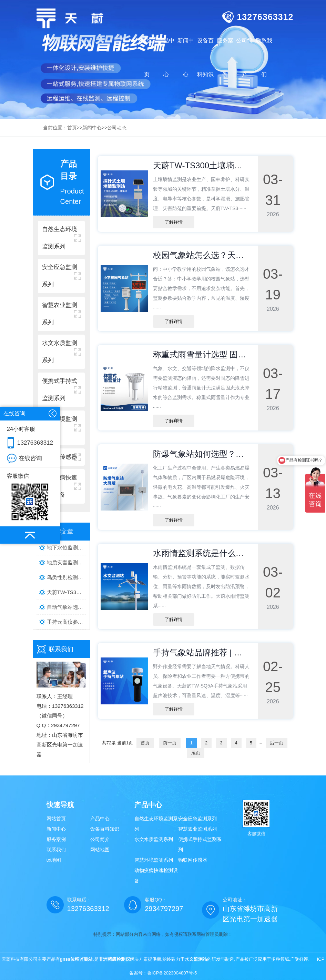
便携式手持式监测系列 (200, 844)
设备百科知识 (105, 829)
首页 (72, 128)
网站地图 (100, 850)
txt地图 (54, 860)
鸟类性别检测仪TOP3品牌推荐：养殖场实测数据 (67, 577)
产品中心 (100, 819)
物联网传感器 (193, 860)
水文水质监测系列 (154, 839)
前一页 (170, 743)
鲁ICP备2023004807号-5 (172, 973)
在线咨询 (30, 458)
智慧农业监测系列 (197, 829)
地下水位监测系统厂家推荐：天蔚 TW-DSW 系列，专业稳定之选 (67, 548)
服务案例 (56, 839)
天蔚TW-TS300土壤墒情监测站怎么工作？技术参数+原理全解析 (67, 592)
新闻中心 (92, 128)
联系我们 (56, 850)
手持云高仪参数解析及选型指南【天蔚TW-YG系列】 (67, 622)
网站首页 (147, 57)
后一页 (277, 743)
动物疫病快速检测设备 (156, 875)
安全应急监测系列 (197, 819)
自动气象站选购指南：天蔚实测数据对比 (67, 607)
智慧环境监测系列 (154, 860)
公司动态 (117, 128)
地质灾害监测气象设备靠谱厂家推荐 (67, 562)
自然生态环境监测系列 (156, 824)
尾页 (196, 753)
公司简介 (100, 839)
